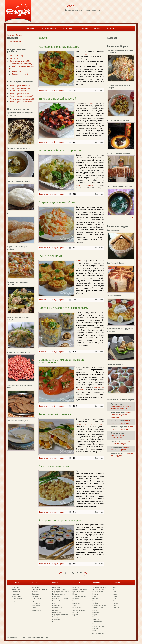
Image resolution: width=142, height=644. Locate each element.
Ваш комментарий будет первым (52, 90)
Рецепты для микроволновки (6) (21, 99)
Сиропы (115, 587)
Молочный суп (37, 605)
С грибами (56, 596)
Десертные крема (79, 610)
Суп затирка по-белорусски (18, 421)
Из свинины (56, 619)
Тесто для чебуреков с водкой (19, 181)
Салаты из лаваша (99, 587)
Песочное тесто (98, 601)
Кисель (115, 603)
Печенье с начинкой (79, 589)
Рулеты (75, 612)
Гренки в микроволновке (54, 466)
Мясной (35, 592)
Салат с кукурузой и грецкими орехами (63, 308)
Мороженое (76, 608)
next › (85, 574)
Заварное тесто (98, 608)
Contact (112, 28)
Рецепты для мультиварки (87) (21, 96)
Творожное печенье (79, 596)
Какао (115, 594)
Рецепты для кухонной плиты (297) (23, 86)
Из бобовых (16, 592)
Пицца (95, 624)
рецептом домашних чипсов (89, 54)
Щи (33, 601)
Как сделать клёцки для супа (18, 148)
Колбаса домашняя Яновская (118, 153)
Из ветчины (16, 587)
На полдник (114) (16, 56)
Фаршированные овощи (61, 592)
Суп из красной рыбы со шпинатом (121, 186)
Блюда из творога (59, 594)
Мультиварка (49, 28)
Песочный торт (98, 617)
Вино (114, 599)
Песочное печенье (79, 601)
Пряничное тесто (78, 592)
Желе (74, 605)
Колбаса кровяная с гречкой (118, 121)
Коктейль (116, 608)
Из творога (76, 587)
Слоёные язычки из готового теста (21, 214)
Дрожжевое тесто (99, 621)
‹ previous (61, 574)
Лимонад (116, 601)
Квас (114, 592)
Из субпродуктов (18, 596)
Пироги (95, 615)
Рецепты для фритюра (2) (19, 88)
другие (132, 217)
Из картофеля (57, 608)
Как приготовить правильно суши (60, 520)
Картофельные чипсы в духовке (59, 47)
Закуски (19, 35)
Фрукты (75, 615)
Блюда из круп (57, 587)
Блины (95, 596)
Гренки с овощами (50, 256)
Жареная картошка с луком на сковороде (122, 415)
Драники (68, 28)
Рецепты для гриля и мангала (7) (22, 102)
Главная (30, 28)
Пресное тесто (98, 592)
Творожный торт (98, 589)
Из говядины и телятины (61, 599)
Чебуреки (96, 619)
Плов (54, 603)
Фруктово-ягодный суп (40, 589)
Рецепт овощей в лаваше (55, 414)
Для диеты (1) (16, 71)
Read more (99, 90)
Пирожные (76, 603)
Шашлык (55, 610)
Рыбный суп (36, 599)
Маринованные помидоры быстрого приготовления (62, 361)
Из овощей (16, 589)
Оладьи (95, 599)
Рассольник (36, 603)
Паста (54, 621)
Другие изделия (98, 633)
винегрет (91, 103)
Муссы (75, 594)
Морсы (115, 596)
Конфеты (76, 599)
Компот (115, 605)
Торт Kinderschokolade (116, 263)
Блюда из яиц (57, 612)
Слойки (95, 603)
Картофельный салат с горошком (60, 150)
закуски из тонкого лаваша (90, 424)
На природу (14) (15, 58)
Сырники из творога (115, 296)
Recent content (15, 42)
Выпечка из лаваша (99, 605)
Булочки (95, 628)
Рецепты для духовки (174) (19, 94)
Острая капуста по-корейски (57, 202)
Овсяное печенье (114, 230)
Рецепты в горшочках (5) (19, 91)
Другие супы (37, 610)
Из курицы (16, 594)
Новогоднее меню (90, 28)
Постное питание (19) (19, 74)
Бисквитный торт (98, 626)
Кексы (95, 631)
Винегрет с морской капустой (57, 99)
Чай (114, 589)
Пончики (95, 610)
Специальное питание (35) (19, 61)
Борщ (34, 608)
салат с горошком (85, 185)
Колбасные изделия (59, 589)
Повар (70, 6)
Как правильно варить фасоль (19, 353)
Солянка (35, 596)
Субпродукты (57, 617)
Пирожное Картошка (115, 364)
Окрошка (35, 594)
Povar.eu (10, 35)
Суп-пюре (36, 587)
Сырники (96, 612)
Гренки (79, 261)
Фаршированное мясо (60, 615)
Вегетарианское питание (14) (22, 64)
